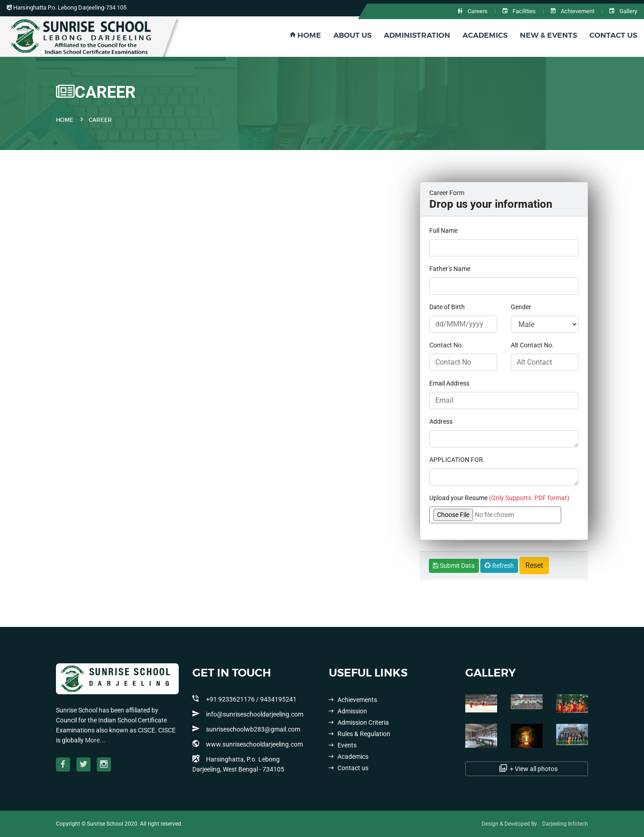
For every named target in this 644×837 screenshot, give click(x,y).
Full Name (443, 231)
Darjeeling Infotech (565, 824)
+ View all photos (527, 768)
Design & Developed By (509, 824)
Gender (521, 307)
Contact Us (613, 35)
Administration (417, 35)
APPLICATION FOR (456, 460)
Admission (348, 711)
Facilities (519, 11)
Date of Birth (447, 307)
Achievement (573, 11)
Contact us (349, 768)
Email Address (449, 383)
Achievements (353, 700)
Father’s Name (450, 269)
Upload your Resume (499, 498)
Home (305, 35)
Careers (473, 11)
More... (95, 740)
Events (343, 745)
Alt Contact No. (532, 345)
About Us (352, 35)
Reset (534, 565)
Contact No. (446, 345)
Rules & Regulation (360, 734)
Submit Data (454, 566)
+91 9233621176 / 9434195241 (244, 699)
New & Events (548, 35)
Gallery (623, 11)
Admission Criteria (359, 722)
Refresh (499, 566)
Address (441, 421)
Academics (485, 35)
